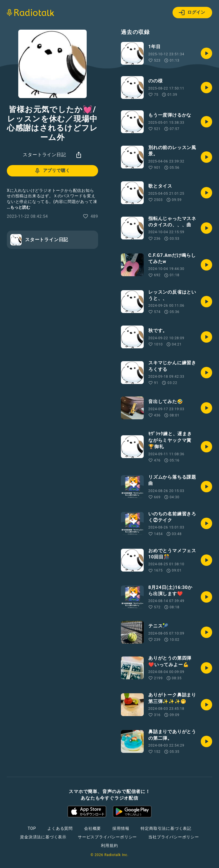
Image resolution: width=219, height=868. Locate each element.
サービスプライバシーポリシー (107, 837)
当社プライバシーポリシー (174, 837)
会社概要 (93, 828)
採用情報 (121, 828)
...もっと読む (19, 207)
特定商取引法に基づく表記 (166, 828)
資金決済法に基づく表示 (43, 837)
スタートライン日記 (44, 155)
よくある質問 (60, 828)
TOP (32, 828)
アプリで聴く (52, 171)
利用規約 (109, 845)
